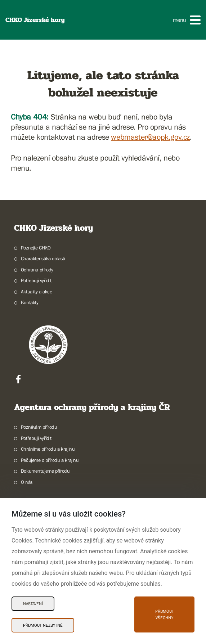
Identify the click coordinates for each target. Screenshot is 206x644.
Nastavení (33, 604)
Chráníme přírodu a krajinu (48, 449)
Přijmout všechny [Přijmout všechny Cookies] (165, 614)
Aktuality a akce (37, 292)
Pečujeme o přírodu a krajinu (50, 460)
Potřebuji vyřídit (36, 280)
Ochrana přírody (37, 270)
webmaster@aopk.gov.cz (150, 137)
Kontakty (30, 302)
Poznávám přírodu (39, 427)
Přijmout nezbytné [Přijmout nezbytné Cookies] (43, 625)
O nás (27, 482)
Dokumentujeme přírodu (45, 471)
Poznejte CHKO (36, 248)
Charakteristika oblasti (43, 258)
